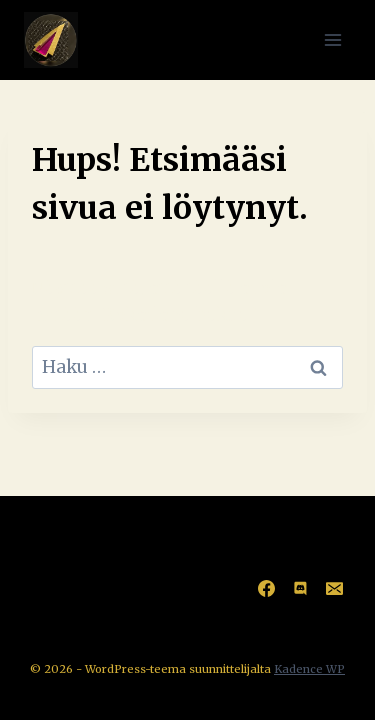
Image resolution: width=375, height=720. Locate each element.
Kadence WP (309, 669)
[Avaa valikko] (332, 39)
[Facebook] (266, 588)
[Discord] (300, 588)
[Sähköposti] (334, 588)
